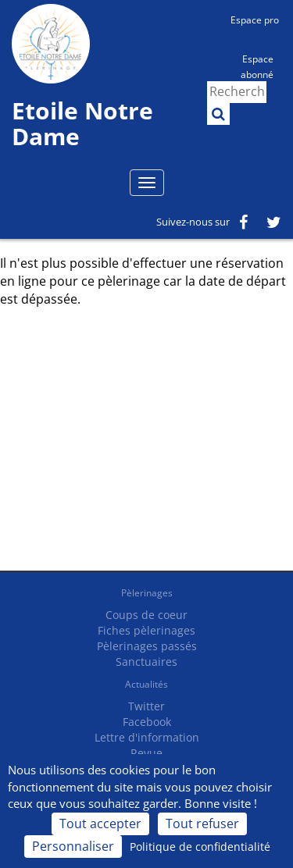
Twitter (146, 706)
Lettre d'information (147, 737)
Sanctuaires (146, 662)
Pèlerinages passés (147, 646)
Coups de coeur (146, 615)
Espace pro (255, 20)
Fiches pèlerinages (146, 630)
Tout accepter (100, 824)
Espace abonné (257, 66)
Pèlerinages (147, 593)
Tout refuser (202, 824)
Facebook (147, 722)
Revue (146, 753)
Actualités (146, 684)
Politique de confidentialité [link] (200, 847)
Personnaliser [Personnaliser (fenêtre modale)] (73, 846)
